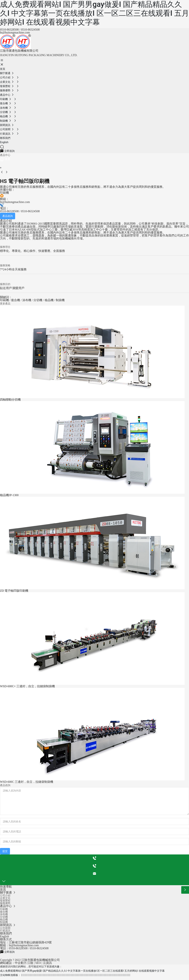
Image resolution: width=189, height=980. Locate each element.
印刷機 (4, 193)
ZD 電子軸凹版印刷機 (14, 591)
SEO (38, 965)
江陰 (30, 965)
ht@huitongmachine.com (15, 32)
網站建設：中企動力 (13, 965)
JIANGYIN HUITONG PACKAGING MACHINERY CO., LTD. (39, 55)
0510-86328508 (9, 30)
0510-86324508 (30, 30)
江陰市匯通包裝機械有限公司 (19, 51)
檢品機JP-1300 (9, 495)
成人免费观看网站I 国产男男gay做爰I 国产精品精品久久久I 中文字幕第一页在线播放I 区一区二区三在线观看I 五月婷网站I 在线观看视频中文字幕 (94, 13)
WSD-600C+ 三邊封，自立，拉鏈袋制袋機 (27, 686)
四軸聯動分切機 (10, 400)
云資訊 (47, 965)
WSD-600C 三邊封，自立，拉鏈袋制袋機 (27, 782)
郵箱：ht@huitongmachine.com (19, 948)
